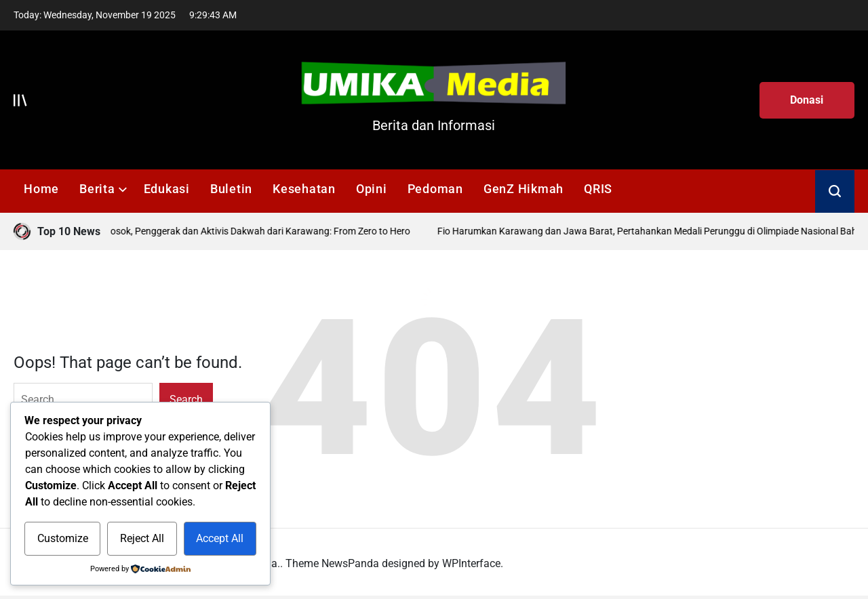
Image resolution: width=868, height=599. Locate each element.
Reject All (142, 538)
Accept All (220, 538)
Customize (63, 538)
